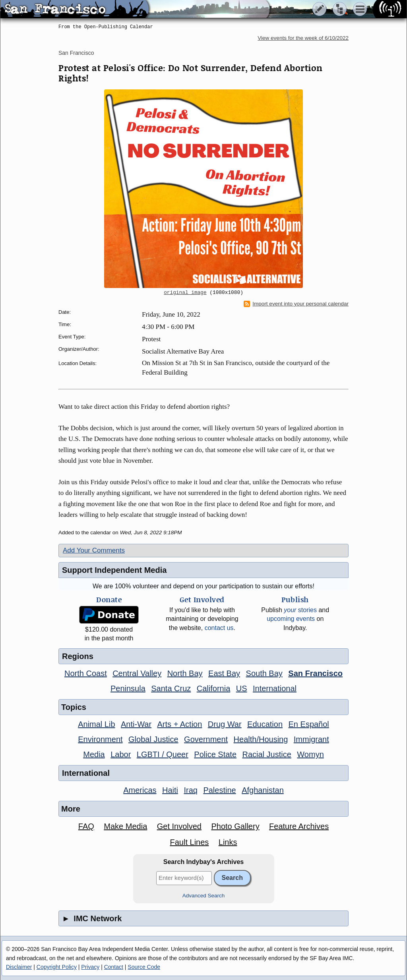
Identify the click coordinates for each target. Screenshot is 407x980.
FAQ (86, 826)
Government (206, 739)
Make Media (125, 826)
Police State (215, 754)
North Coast (86, 673)
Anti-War (136, 724)
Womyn (310, 754)
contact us (219, 628)
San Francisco (76, 53)
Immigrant (311, 739)
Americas (140, 790)
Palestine (219, 790)
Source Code (144, 967)
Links (228, 842)
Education (265, 724)
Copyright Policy (57, 967)
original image (185, 293)
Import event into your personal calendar (296, 304)
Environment (100, 739)
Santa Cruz (171, 688)
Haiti (170, 790)
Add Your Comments (94, 550)
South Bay (264, 673)
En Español (309, 724)
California (213, 688)
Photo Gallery (235, 826)
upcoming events (291, 619)
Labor (121, 754)
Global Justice (153, 739)
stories (300, 610)
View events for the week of (303, 38)
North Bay (185, 673)
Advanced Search (204, 896)
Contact (114, 967)
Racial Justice (266, 754)
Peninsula (128, 688)
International (275, 688)
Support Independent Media (114, 570)
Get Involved (179, 826)
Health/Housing (261, 739)
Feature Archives (299, 826)
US (242, 688)
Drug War (225, 724)
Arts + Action (180, 724)
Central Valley (137, 673)
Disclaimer (19, 967)
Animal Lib (96, 724)
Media (94, 754)
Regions (78, 656)
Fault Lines (190, 842)
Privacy (90, 967)
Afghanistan (263, 790)
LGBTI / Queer (163, 754)
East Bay (224, 673)
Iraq (190, 790)
